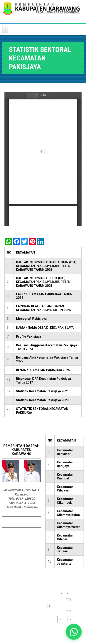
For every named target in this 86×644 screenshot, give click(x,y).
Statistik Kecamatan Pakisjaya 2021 (42, 391)
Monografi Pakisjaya (31, 319)
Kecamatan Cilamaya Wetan (69, 525)
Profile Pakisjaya (29, 336)
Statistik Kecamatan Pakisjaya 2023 (42, 400)
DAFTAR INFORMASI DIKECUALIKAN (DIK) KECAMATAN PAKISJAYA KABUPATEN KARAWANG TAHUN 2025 (46, 266)
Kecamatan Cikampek (65, 501)
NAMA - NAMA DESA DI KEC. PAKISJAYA (45, 328)
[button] (74, 632)
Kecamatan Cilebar (65, 537)
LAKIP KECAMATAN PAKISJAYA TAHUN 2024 (44, 296)
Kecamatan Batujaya (65, 464)
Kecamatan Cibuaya (65, 489)
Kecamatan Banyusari (65, 452)
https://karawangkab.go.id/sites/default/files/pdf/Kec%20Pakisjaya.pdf (43, 159)
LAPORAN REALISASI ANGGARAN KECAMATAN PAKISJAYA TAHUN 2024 (43, 308)
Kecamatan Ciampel (65, 476)
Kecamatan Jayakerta (65, 562)
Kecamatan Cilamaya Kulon (68, 513)
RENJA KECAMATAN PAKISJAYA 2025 (43, 370)
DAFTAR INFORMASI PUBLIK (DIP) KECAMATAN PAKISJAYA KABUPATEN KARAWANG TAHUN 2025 (43, 282)
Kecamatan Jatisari (65, 550)
